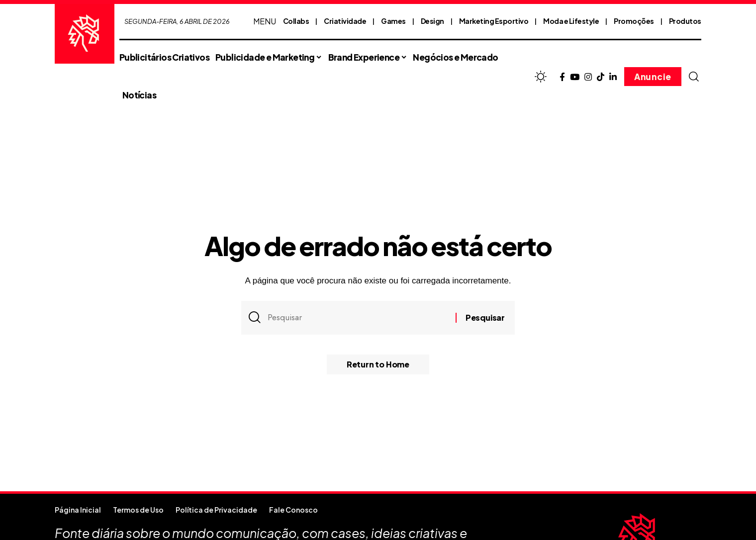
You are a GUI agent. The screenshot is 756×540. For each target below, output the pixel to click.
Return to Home (378, 364)
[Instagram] (588, 77)
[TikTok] (601, 77)
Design (432, 21)
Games (393, 21)
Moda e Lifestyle (571, 21)
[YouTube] (575, 77)
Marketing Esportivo (494, 21)
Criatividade (345, 21)
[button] (694, 77)
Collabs (296, 21)
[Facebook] (562, 77)
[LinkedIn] (613, 77)
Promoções (634, 21)
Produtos (685, 21)
